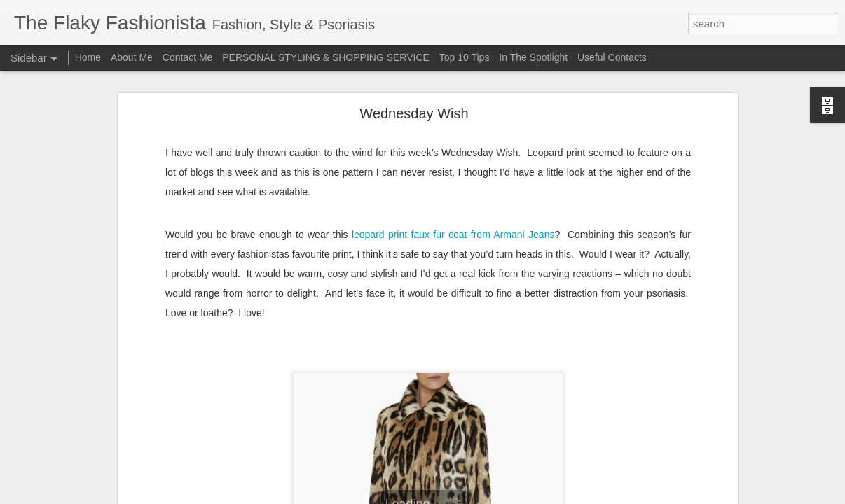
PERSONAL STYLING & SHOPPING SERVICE (326, 57)
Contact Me (188, 57)
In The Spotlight (533, 57)
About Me (132, 57)
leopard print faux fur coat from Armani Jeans (453, 93)
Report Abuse (508, 496)
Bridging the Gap (66, 463)
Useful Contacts (612, 57)
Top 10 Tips (466, 57)
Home (88, 57)
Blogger (466, 496)
